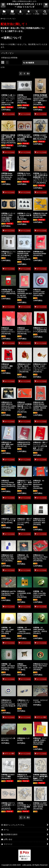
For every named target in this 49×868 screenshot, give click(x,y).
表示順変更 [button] (29, 63)
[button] (3, 5)
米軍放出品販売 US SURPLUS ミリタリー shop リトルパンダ (24, 5)
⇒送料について (11, 38)
